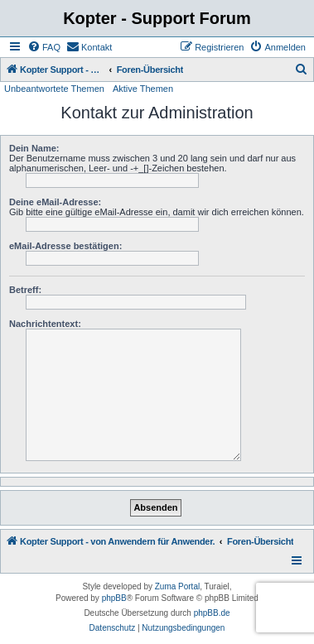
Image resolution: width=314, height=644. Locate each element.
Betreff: (25, 290)
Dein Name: (34, 148)
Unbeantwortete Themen (54, 89)
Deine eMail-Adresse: (55, 202)
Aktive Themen (143, 89)
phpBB (114, 598)
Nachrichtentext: (45, 324)
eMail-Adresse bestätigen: (65, 246)
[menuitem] (44, 47)
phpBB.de (212, 613)
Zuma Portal (177, 586)
